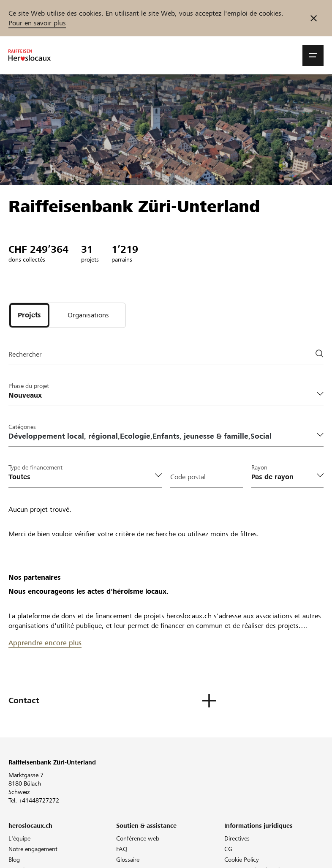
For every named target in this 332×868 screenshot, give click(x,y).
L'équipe (19, 838)
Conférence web (138, 838)
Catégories (22, 427)
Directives (237, 838)
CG (228, 849)
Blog (14, 860)
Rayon (259, 467)
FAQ (122, 849)
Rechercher (25, 354)
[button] (313, 55)
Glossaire (128, 860)
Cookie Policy (242, 860)
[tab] (29, 315)
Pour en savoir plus (37, 23)
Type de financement (35, 467)
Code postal (188, 477)
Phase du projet (29, 386)
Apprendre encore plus (45, 643)
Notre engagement (33, 849)
